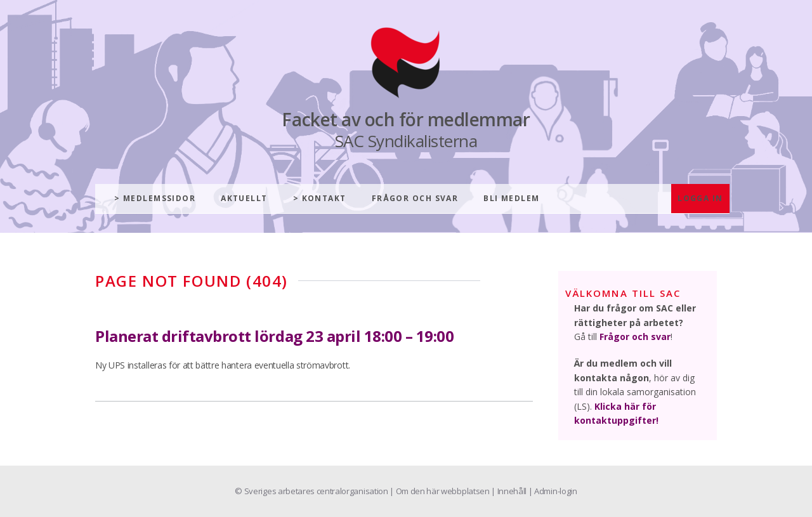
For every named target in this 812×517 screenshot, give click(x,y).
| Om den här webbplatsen (440, 491)
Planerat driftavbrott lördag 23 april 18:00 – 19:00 (275, 336)
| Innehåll (509, 491)
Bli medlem (511, 198)
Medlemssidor (159, 198)
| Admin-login (553, 491)
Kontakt (324, 198)
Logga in (700, 198)
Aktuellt (244, 198)
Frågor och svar (415, 198)
